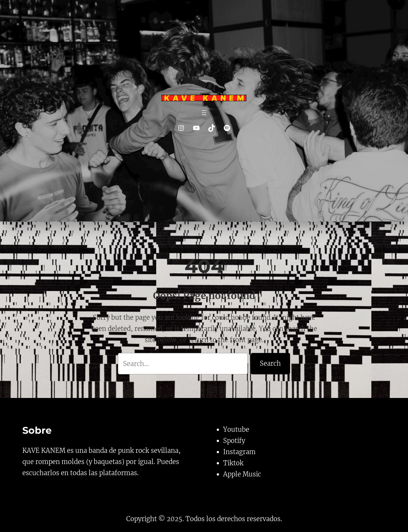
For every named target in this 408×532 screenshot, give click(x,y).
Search (270, 363)
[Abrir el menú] (204, 113)
